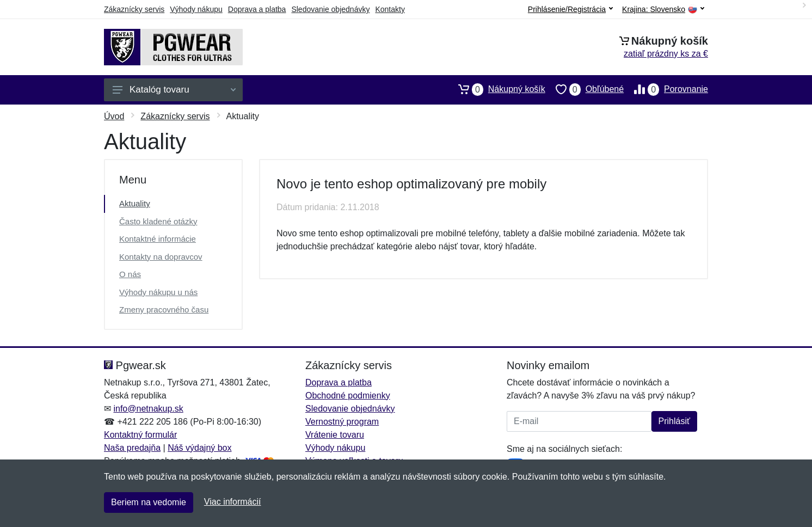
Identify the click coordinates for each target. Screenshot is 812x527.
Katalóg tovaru (174, 90)
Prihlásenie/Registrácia (570, 9)
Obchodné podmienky (348, 396)
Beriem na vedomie (149, 502)
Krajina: (663, 10)
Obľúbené (585, 89)
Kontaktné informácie (158, 239)
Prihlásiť (674, 421)
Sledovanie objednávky (330, 9)
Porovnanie (666, 89)
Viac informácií (233, 502)
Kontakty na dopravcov (161, 257)
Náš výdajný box (199, 448)
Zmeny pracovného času (164, 310)
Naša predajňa (132, 448)
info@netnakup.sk (148, 409)
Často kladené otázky (158, 221)
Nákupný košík (497, 89)
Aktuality (135, 203)
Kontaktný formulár (140, 435)
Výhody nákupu (196, 9)
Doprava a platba (257, 9)
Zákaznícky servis (134, 9)
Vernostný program (342, 422)
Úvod (114, 116)
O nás (130, 274)
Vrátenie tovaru (335, 435)
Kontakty (390, 9)
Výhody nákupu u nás (158, 292)
